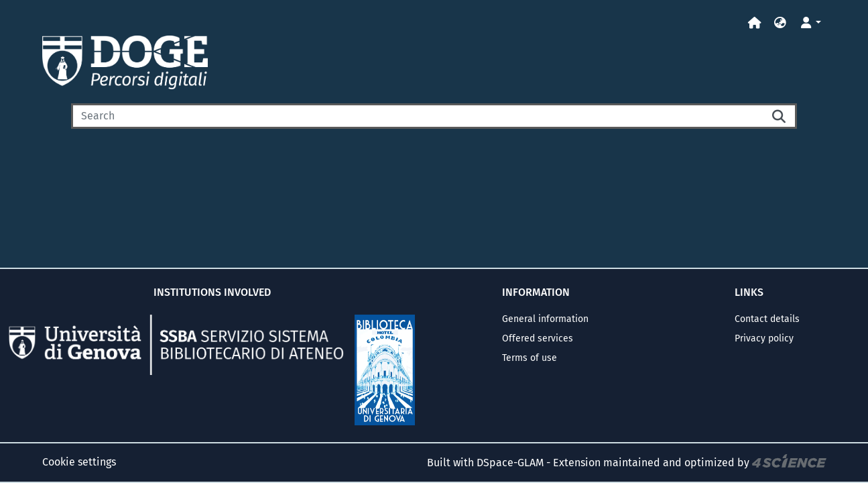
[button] (780, 23)
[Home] (755, 23)
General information (545, 319)
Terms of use (530, 358)
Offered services (538, 338)
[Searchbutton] (780, 116)
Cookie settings (79, 462)
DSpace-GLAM (510, 463)
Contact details (767, 319)
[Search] (417, 116)
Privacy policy (764, 338)
